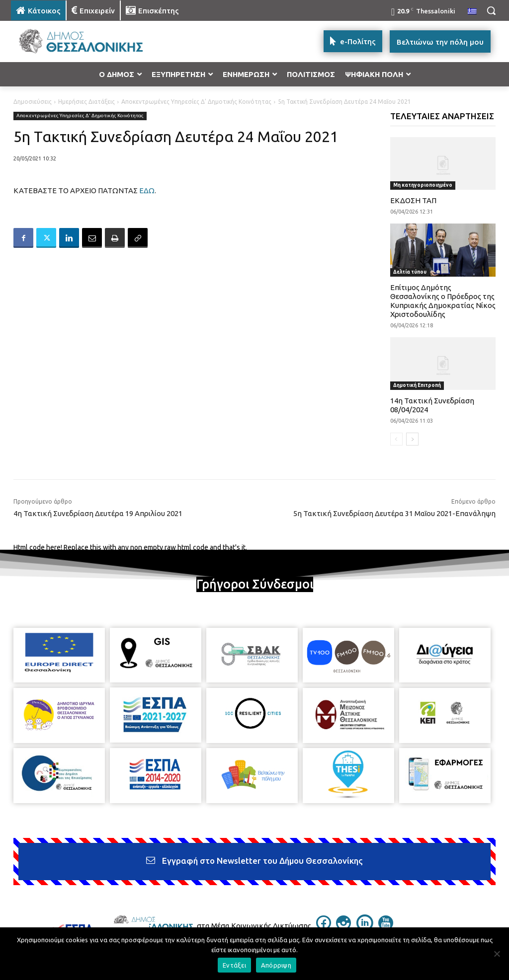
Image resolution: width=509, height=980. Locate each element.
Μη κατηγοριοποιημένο (423, 185)
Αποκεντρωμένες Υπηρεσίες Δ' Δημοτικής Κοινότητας (196, 102)
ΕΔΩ (147, 190)
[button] (491, 10)
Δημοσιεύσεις (33, 102)
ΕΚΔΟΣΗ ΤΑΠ (413, 200)
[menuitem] (472, 12)
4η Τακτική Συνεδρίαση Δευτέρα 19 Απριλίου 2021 (98, 513)
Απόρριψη (276, 965)
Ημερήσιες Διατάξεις (86, 102)
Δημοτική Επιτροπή (417, 385)
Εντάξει (234, 965)
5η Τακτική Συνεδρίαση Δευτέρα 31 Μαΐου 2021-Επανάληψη (394, 513)
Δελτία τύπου (410, 272)
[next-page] (412, 439)
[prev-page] (396, 439)
